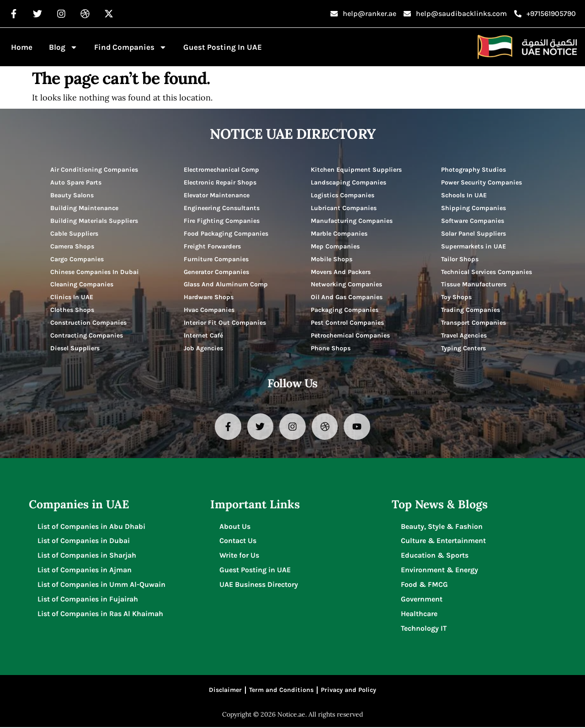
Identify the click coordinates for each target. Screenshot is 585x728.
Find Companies (130, 47)
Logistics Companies (343, 195)
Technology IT (424, 629)
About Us (235, 527)
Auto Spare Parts (76, 182)
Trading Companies (471, 310)
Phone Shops (331, 349)
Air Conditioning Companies (94, 170)
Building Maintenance (84, 208)
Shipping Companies (473, 208)
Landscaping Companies (348, 182)
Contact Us (238, 541)
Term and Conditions (281, 691)
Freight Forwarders (213, 246)
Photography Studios (474, 170)
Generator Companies (217, 272)
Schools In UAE (464, 195)
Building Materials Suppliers (95, 221)
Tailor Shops (460, 259)
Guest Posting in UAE (223, 47)
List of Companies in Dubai (84, 541)
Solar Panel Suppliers (474, 234)
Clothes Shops (72, 310)
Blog (63, 47)
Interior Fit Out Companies (225, 323)
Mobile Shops (332, 259)
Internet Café (204, 336)
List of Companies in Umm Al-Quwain (102, 585)
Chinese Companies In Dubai (95, 272)
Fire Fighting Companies (222, 221)
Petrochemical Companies (351, 336)
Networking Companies (347, 285)
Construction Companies (89, 323)
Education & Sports (435, 556)
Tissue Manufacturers (474, 285)
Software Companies (473, 221)
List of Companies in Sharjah (87, 556)
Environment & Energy (439, 571)
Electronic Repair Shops (221, 182)
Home (22, 47)
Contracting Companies (87, 336)
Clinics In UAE (72, 298)
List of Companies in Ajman (85, 571)
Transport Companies (474, 323)
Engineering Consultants (222, 208)
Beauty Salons (72, 195)
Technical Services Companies (487, 272)
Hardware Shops (209, 298)
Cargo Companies (77, 259)
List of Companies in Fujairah (88, 600)
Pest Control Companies (348, 323)
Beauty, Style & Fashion (442, 527)
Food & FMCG (424, 585)
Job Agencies (203, 349)
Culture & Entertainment (443, 541)
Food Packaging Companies (226, 234)
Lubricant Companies (344, 208)
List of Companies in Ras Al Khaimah (101, 615)
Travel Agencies (464, 336)
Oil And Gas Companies (347, 298)
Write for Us (239, 556)
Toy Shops (456, 298)
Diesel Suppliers (75, 349)
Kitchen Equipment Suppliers (356, 170)
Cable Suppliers (74, 234)
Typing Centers (464, 349)
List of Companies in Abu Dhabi (92, 527)
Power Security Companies (482, 182)
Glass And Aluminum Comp (226, 285)
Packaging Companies (345, 310)
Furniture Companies (217, 259)
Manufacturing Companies (352, 221)
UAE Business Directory (259, 585)
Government (422, 600)
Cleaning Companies (82, 285)
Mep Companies (335, 246)
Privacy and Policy (348, 691)
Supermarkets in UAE (474, 246)
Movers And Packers (341, 272)
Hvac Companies (209, 310)
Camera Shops (72, 246)
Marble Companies (339, 234)
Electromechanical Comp (222, 170)
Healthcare (419, 615)
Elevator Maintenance (217, 195)
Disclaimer (225, 691)
